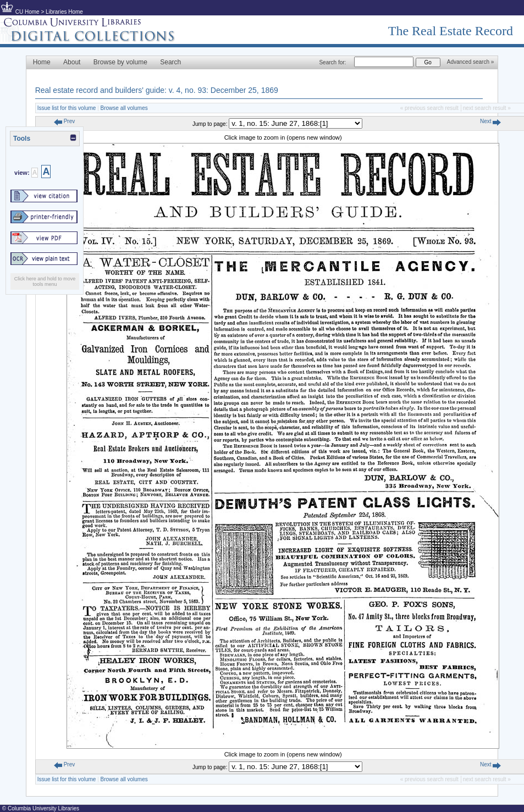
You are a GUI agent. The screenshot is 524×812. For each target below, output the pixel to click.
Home (42, 62)
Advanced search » (471, 62)
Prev (64, 121)
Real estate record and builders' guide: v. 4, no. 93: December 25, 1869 (157, 90)
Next (490, 121)
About (72, 62)
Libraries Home (64, 12)
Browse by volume (120, 62)
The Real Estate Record (451, 31)
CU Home (27, 12)
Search (170, 62)
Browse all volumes (124, 108)
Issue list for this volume (67, 108)
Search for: (332, 62)
